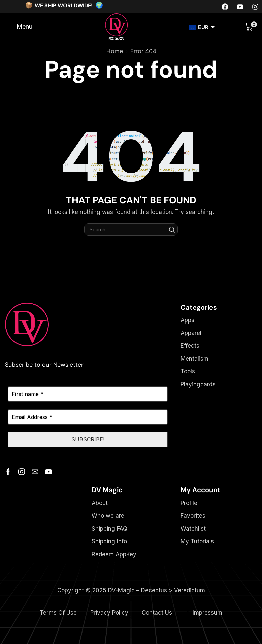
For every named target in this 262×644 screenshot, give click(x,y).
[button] (19, 27)
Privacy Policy (109, 613)
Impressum (207, 613)
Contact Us (157, 613)
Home (114, 51)
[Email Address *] (88, 417)
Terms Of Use (58, 613)
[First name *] (88, 394)
